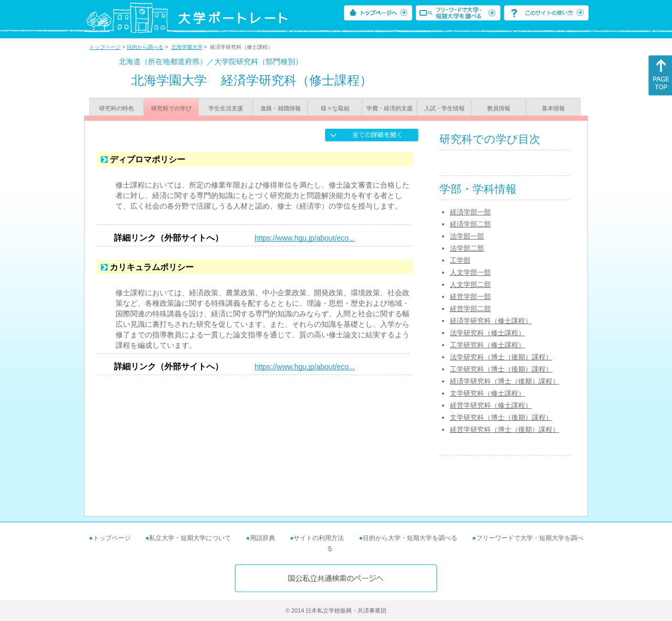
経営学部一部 (470, 297)
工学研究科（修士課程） (487, 345)
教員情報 (499, 108)
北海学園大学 (187, 47)
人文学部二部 (470, 284)
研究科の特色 (117, 108)
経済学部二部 (470, 224)
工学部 (460, 260)
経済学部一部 (470, 212)
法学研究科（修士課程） (487, 333)
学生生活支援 (226, 108)
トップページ (105, 47)
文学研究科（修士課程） (487, 393)
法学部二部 (467, 248)
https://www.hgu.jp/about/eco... (305, 238)
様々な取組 (335, 108)
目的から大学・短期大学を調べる (410, 538)
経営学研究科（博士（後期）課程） (505, 429)
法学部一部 (467, 236)
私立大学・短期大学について (190, 538)
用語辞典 (262, 538)
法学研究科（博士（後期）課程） (501, 357)
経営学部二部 (470, 309)
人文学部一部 (470, 272)
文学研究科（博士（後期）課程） (501, 417)
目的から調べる (145, 47)
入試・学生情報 (444, 108)
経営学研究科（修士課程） (491, 405)
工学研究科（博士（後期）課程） (501, 369)
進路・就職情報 (281, 108)
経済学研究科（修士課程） (491, 321)
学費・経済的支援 (390, 108)
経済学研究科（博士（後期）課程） (505, 381)
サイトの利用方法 (319, 538)
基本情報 (553, 108)
